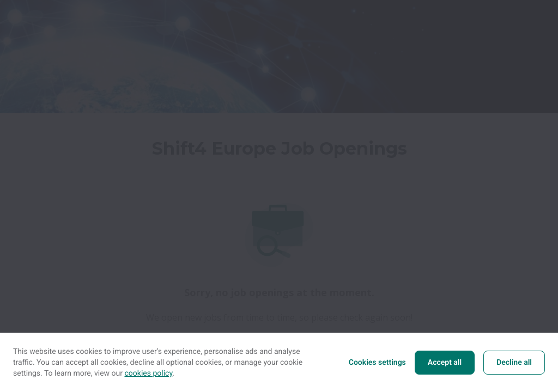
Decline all (514, 363)
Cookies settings (377, 363)
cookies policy (149, 373)
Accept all (445, 363)
